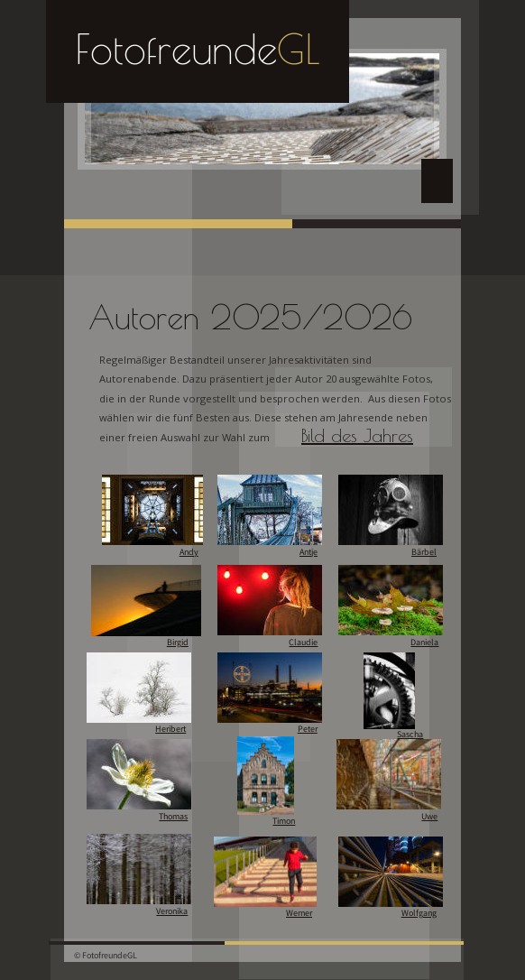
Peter (308, 729)
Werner (299, 913)
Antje (309, 552)
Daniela (424, 643)
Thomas (173, 817)
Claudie (303, 643)
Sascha (410, 734)
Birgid (178, 643)
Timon (284, 821)
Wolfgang (419, 913)
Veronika (172, 911)
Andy (189, 552)
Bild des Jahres (357, 435)
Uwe (429, 817)
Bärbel (424, 552)
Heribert (170, 729)
